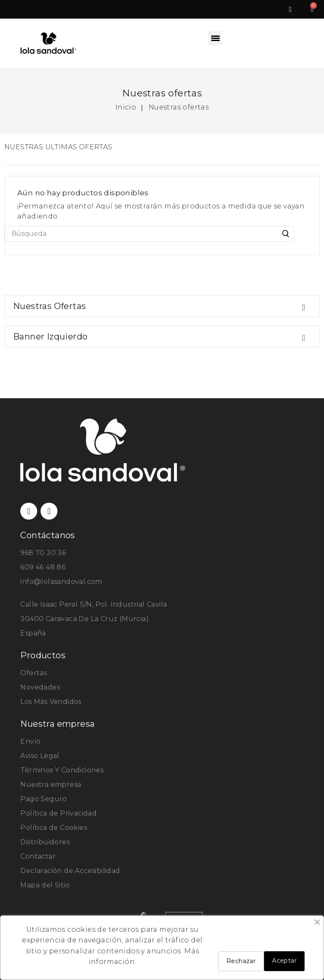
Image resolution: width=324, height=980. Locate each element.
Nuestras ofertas (49, 306)
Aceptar (284, 961)
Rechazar (241, 961)
